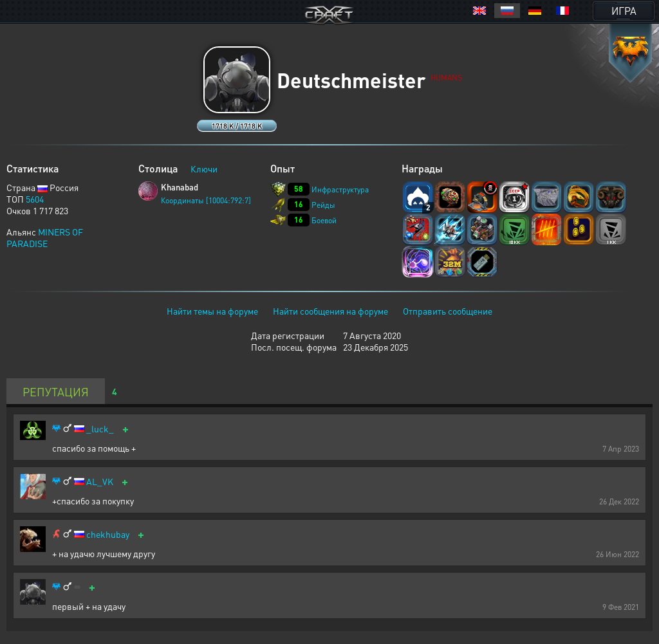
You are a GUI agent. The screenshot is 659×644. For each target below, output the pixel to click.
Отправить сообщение (448, 311)
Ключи (204, 169)
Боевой (324, 220)
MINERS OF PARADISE (45, 237)
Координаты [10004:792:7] (206, 200)
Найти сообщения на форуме (330, 311)
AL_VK (100, 482)
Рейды (323, 205)
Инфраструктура (340, 189)
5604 (35, 199)
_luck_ (100, 429)
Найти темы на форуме (212, 311)
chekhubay (108, 534)
